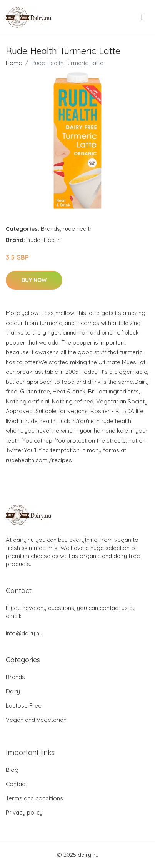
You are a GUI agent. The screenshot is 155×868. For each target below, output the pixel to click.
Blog (12, 770)
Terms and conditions (34, 798)
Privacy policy (24, 812)
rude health (78, 229)
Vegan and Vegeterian (36, 720)
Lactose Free (24, 706)
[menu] (143, 17)
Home (14, 63)
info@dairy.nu (24, 633)
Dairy (13, 691)
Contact (16, 784)
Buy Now (34, 280)
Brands (50, 229)
